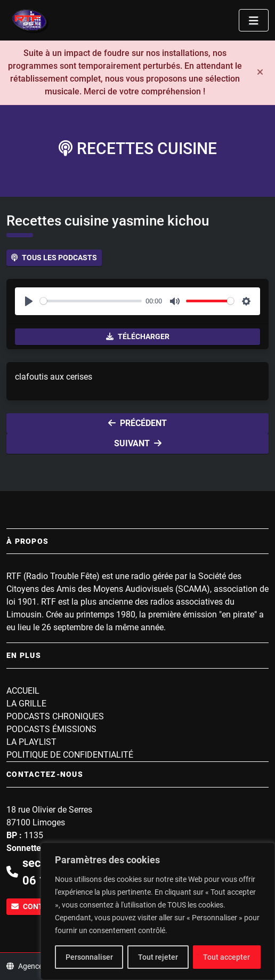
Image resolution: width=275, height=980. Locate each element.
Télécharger (138, 336)
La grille (26, 704)
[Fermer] (260, 73)
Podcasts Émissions (51, 729)
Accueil (23, 691)
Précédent (137, 423)
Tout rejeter (158, 957)
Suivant (138, 443)
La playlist (31, 742)
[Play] (29, 301)
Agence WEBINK (39, 966)
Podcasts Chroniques (55, 716)
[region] (158, 911)
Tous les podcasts (54, 258)
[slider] (91, 301)
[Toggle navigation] (254, 20)
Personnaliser (89, 957)
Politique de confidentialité (70, 755)
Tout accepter (227, 957)
